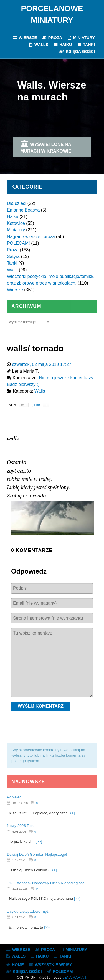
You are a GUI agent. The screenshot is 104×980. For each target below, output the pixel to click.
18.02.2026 (20, 803)
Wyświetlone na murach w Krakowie (46, 147)
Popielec (14, 797)
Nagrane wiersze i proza (31, 237)
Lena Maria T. (75, 977)
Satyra (13, 256)
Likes (42, 405)
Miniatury (16, 230)
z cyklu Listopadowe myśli (29, 911)
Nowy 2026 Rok (20, 826)
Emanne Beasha (23, 210)
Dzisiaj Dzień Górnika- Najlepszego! (37, 854)
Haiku (13, 217)
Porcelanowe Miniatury (52, 14)
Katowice (16, 223)
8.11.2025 (19, 917)
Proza (13, 250)
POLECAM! (18, 243)
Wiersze (15, 290)
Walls (12, 270)
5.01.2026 (19, 832)
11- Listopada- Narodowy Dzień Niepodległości (46, 883)
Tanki (12, 263)
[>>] (72, 813)
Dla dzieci (17, 203)
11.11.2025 (20, 889)
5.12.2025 (19, 860)
